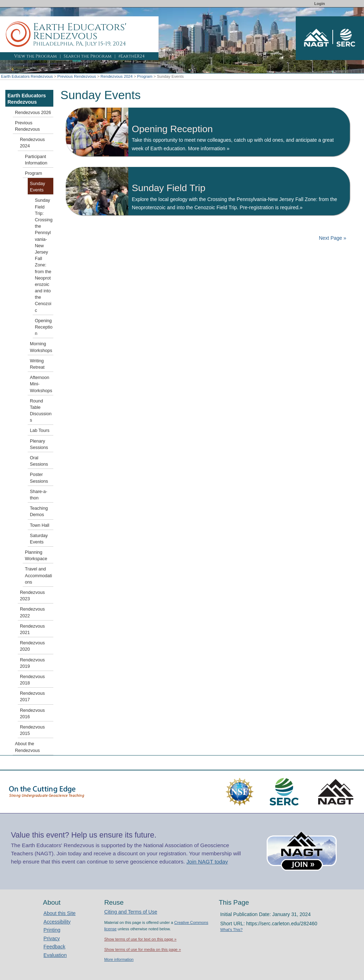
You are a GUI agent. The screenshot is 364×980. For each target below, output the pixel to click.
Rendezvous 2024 (117, 76)
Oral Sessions (39, 461)
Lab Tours (40, 431)
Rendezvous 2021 (32, 629)
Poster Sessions (39, 478)
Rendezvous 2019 (32, 663)
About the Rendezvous (27, 747)
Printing (52, 930)
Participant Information (36, 160)
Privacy (52, 938)
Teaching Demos (39, 511)
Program (145, 76)
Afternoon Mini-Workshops (41, 384)
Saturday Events (39, 539)
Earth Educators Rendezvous (27, 76)
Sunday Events (38, 187)
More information (119, 959)
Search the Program (88, 56)
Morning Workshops (41, 347)
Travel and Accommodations (38, 575)
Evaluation (55, 955)
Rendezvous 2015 (32, 730)
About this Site (59, 913)
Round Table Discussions (41, 411)
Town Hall (40, 525)
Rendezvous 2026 (33, 113)
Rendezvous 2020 (32, 646)
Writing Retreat (37, 364)
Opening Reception (44, 327)
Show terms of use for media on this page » (143, 949)
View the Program (36, 56)
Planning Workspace (36, 556)
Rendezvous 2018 (32, 680)
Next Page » (332, 238)
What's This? (231, 930)
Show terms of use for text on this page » (140, 939)
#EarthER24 (132, 56)
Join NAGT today (207, 862)
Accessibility (57, 922)
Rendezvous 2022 (32, 612)
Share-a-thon (39, 495)
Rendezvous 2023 (32, 596)
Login (320, 4)
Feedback (54, 947)
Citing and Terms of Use (131, 912)
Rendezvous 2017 (32, 697)
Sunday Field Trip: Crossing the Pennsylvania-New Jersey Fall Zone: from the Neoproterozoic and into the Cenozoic (44, 255)
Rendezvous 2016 (32, 714)
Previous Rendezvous (77, 76)
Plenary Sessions (39, 444)
